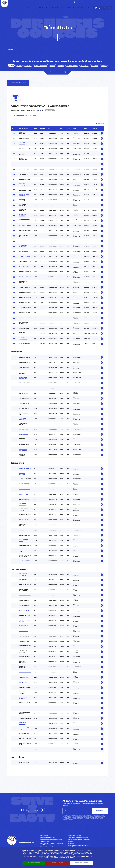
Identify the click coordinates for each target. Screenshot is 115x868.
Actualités (87, 8)
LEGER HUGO (23, 691)
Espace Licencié (103, 8)
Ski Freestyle (84, 74)
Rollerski (52, 74)
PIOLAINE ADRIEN (25, 680)
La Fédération (76, 8)
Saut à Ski (61, 74)
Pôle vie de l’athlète (74, 844)
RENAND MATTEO (24, 619)
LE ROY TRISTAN (24, 265)
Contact (23, 846)
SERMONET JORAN (25, 234)
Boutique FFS (91, 2)
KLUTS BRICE (23, 260)
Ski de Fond (28, 74)
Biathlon (19, 74)
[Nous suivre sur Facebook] (104, 2)
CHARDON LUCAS (25, 528)
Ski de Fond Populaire (41, 74)
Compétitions (47, 8)
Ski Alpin (11, 74)
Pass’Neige (44, 844)
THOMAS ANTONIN (25, 285)
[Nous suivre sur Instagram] (108, 2)
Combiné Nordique (72, 74)
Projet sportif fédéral (48, 846)
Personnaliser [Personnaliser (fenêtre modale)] (82, 863)
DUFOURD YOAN (24, 178)
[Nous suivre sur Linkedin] (112, 2)
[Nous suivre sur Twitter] (106, 2)
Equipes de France (61, 8)
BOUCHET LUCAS (24, 497)
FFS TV (99, 2)
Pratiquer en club (33, 8)
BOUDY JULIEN (24, 503)
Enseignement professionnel (78, 846)
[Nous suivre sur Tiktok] (110, 2)
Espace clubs (80, 2)
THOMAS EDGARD (25, 603)
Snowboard (95, 74)
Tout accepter (34, 863)
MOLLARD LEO (24, 686)
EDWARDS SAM (24, 443)
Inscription (100, 819)
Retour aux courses (18, 91)
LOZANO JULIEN (24, 569)
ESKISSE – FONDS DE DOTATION (65, 2)
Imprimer (100, 132)
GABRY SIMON (24, 634)
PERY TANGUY (23, 639)
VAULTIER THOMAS (25, 477)
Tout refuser (58, 863)
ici (72, 828)
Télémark (104, 74)
